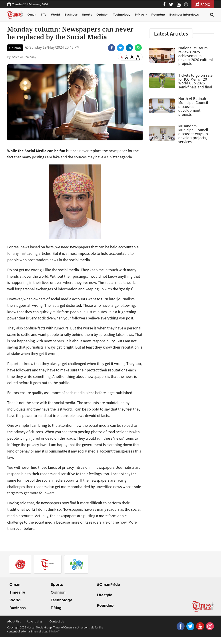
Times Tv (17, 592)
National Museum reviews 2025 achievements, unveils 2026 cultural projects (196, 56)
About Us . (14, 621)
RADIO (203, 4)
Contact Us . (58, 621)
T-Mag (140, 15)
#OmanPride (108, 585)
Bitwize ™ (54, 631)
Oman (32, 15)
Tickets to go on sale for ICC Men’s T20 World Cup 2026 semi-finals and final (195, 81)
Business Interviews (184, 15)
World (55, 15)
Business (71, 15)
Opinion (102, 15)
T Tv (44, 15)
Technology (122, 15)
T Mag (56, 608)
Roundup (158, 15)
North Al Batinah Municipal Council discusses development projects (193, 106)
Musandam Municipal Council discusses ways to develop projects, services (193, 134)
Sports (87, 15)
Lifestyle (105, 595)
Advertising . (35, 621)
